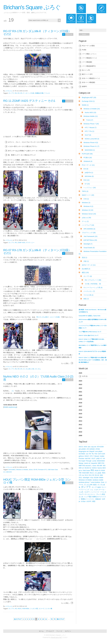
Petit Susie (86, 470)
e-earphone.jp (12, 407)
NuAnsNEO (12, 470)
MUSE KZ (88, 468)
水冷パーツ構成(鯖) (88, 82)
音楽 (84, 257)
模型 (85, 273)
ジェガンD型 (34, 609)
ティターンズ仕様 (29, 93)
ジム (92, 490)
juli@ (98, 458)
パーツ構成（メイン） (90, 54)
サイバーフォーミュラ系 (93, 288)
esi (87, 454)
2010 (80, 432)
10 (43, 619)
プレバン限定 (101, 494)
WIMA (101, 478)
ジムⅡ (96, 490)
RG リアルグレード (93, 280)
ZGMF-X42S (21, 243)
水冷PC (89, 501)
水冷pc (83, 501)
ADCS (81, 447)
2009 (80, 436)
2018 (80, 403)
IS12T (88, 135)
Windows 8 (88, 206)
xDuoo (31, 470)
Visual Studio (89, 248)
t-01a (92, 478)
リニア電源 (88, 497)
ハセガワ (87, 492)
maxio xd (87, 463)
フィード (59, 631)
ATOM (98, 449)
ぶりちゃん (9, 91)
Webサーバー (88, 195)
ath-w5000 (82, 449)
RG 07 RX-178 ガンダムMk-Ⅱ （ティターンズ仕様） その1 (37, 252)
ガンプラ (11, 93)
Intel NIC (88, 458)
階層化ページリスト (88, 499)
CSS (86, 199)
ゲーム (85, 221)
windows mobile (98, 480)
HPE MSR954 (89, 229)
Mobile (85, 105)
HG (16, 609)
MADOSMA (90, 150)
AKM (85, 447)
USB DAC (9, 472)
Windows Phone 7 (91, 124)
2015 (80, 414)
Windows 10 (88, 210)
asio (89, 447)
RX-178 (20, 93)
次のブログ (18, 619)
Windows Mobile (91, 116)
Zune (103, 482)
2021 (80, 392)
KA (104, 458)
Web (5, 407)
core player (99, 451)
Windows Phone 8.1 (91, 146)
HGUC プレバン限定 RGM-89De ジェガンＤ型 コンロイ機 (37, 481)
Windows (86, 203)
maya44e (94, 463)
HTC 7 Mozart (91, 128)
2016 (80, 410)
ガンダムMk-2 (27, 369)
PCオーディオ (88, 165)
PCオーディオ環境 (88, 46)
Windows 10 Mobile (22, 470)
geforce (81, 456)
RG (16, 93)
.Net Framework (90, 236)
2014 (80, 417)
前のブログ (60, 619)
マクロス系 (88, 295)
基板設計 (98, 499)
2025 (93, 375)
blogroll (92, 451)
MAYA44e (89, 176)
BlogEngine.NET (89, 97)
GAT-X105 (101, 454)
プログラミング (89, 233)
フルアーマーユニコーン (87, 494)
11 (46, 619)
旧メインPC (86, 70)
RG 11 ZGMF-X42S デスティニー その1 (29, 101)
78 (52, 619)
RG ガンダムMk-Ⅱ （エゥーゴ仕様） (49, 317)
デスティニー (30, 243)
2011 (80, 428)
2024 (80, 381)
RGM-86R (86, 473)
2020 (80, 395)
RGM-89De (26, 609)
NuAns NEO (90, 112)
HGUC (20, 609)
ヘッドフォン (90, 188)
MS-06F (100, 466)
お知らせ (86, 218)
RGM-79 (98, 470)
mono (94, 466)
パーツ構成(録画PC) (89, 66)
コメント (69, 34)
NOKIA (94, 468)
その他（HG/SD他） (93, 284)
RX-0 (86, 475)
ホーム (41, 631)
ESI (86, 169)
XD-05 (35, 470)
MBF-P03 (101, 463)
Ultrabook (88, 161)
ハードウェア (88, 225)
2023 (80, 384)
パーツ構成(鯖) (87, 62)
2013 (80, 421)
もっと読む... (66, 88)
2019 (80, 399)
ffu (93, 454)
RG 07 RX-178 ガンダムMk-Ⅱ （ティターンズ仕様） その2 (37, 33)
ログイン (68, 631)
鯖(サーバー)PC (87, 74)
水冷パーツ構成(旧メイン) (91, 78)
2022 (80, 388)
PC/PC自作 (87, 154)
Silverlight (88, 244)
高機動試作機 (39, 93)
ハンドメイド (95, 492)
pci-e (80, 470)
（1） (13, 391)
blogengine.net (84, 451)
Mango (81, 463)
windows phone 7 (85, 482)
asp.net (94, 447)
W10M (96, 478)
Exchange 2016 (88, 101)
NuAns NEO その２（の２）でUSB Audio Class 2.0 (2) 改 (38, 378)
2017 (80, 406)
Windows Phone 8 (91, 143)
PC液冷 (88, 158)
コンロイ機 (49, 609)
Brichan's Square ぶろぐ (32, 7)
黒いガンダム (37, 369)
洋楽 (86, 261)
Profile (84, 50)
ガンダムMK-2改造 (90, 485)
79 (55, 619)
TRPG (85, 191)
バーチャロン (89, 291)
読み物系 (86, 269)
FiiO (86, 180)
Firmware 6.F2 (42, 470)
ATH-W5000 (91, 449)
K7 (87, 184)
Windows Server (89, 214)
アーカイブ (50, 631)
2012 (80, 425)
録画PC (84, 86)
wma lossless (96, 482)
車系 (86, 299)
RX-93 (97, 475)
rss (83, 475)
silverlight (86, 478)
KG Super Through (85, 461)
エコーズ (42, 609)
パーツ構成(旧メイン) (89, 58)
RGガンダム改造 (95, 473)
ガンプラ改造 (96, 487)
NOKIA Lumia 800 (92, 139)
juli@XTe (89, 173)
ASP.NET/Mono (90, 240)
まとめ (81, 497)
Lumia (94, 461)
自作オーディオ (89, 265)
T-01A (90, 120)
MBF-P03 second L (85, 466)
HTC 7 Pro (89, 131)
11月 (84, 376)
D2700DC (82, 454)
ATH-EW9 (100, 447)
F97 (90, 454)
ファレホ (47, 93)
